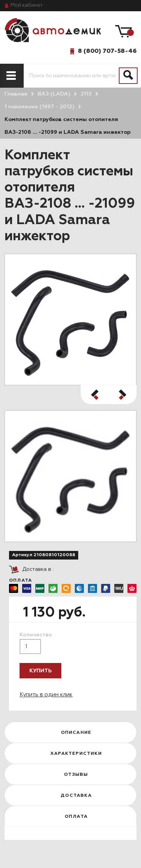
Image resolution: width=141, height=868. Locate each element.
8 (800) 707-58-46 (107, 51)
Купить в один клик (46, 695)
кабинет (27, 5)
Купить (40, 671)
